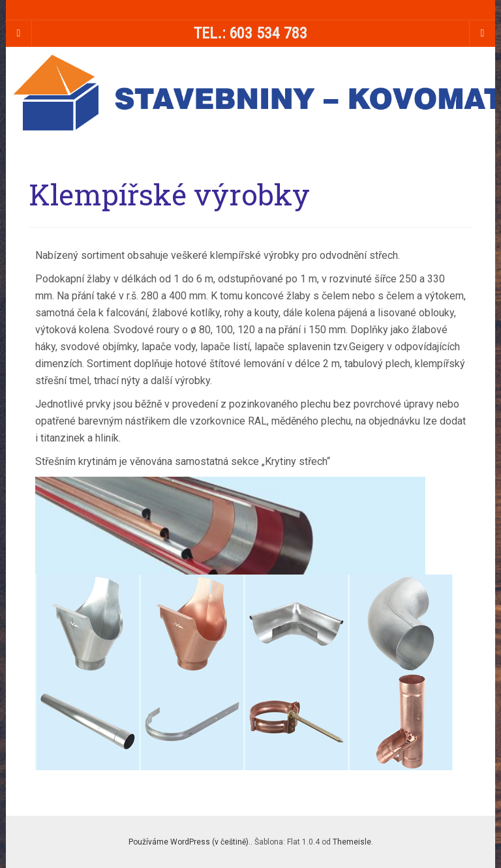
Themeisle (352, 842)
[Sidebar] (19, 33)
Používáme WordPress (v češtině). (190, 842)
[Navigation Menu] (482, 33)
